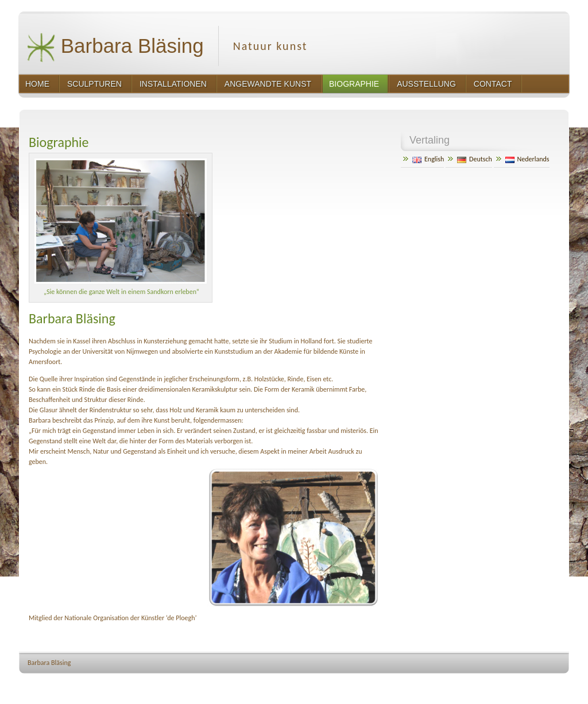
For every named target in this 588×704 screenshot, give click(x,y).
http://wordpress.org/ (444, 684)
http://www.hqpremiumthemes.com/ (525, 684)
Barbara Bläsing (115, 47)
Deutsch (475, 159)
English (428, 159)
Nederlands (527, 159)
